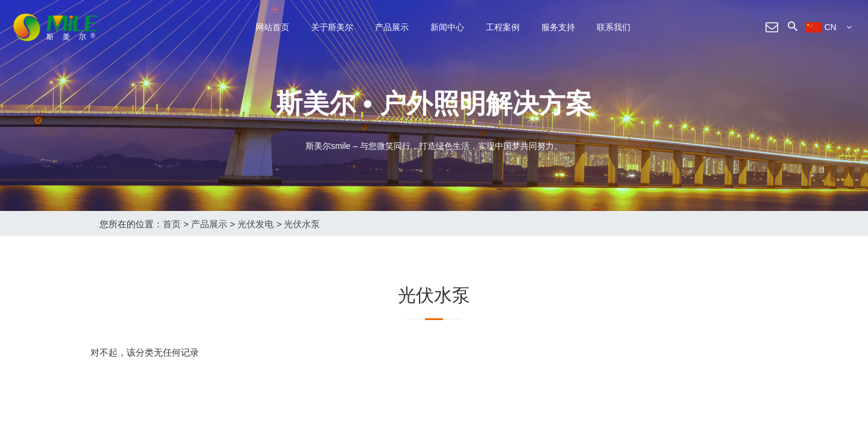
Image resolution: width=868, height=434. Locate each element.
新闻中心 (447, 27)
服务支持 (558, 27)
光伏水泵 (302, 224)
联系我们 (614, 27)
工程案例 (503, 27)
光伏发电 (256, 224)
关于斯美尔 (332, 27)
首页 (172, 224)
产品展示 (392, 27)
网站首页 (272, 27)
